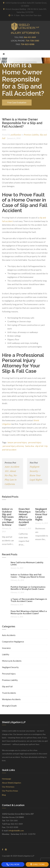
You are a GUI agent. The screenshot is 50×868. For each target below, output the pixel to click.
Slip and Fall (7, 686)
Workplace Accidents (11, 699)
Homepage (7, 779)
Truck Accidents (9, 693)
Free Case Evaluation (17, 102)
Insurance (6, 648)
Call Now (13, 864)
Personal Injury (9, 674)
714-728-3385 (32, 41)
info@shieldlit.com (16, 831)
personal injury (35, 442)
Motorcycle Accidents (12, 661)
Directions (37, 864)
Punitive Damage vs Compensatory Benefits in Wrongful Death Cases (28, 588)
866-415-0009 (30, 37)
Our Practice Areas (10, 791)
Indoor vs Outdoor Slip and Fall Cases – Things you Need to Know (8, 517)
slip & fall (39, 446)
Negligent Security (10, 667)
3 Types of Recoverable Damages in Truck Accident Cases (29, 600)
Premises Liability (31, 135)
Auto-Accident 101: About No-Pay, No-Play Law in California (13, 473)
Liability (6, 654)
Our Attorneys (8, 787)
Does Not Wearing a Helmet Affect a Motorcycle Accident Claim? (25, 517)
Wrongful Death (9, 706)
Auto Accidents (9, 635)
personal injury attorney (13, 446)
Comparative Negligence (13, 642)
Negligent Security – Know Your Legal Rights (38, 471)
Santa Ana (30, 446)
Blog (4, 795)
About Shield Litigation (12, 783)
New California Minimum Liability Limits (27, 564)
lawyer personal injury (17, 442)
